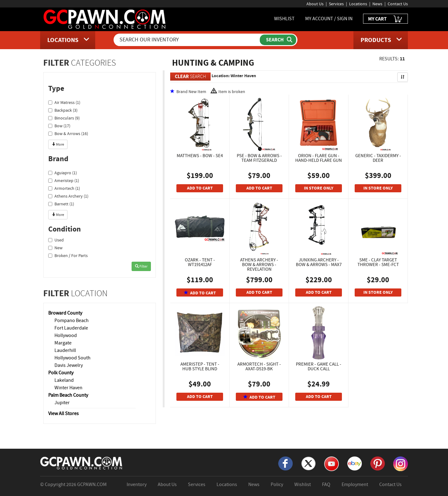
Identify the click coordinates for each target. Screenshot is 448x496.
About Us (315, 4)
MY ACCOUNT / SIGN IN (329, 19)
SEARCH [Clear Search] (190, 76)
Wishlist (303, 484)
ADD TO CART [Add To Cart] (200, 188)
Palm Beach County (68, 395)
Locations (358, 4)
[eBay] (355, 463)
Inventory (137, 484)
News (377, 4)
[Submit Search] (278, 40)
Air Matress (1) (64, 102)
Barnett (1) (61, 204)
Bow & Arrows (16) (68, 133)
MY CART (385, 19)
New (55, 248)
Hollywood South (72, 358)
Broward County (65, 313)
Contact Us (398, 4)
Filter (141, 266)
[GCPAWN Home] (82, 463)
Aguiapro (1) (63, 173)
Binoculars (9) (64, 118)
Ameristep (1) (64, 180)
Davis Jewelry (69, 365)
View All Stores (63, 414)
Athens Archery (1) (68, 196)
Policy (277, 484)
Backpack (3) (63, 110)
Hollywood (66, 335)
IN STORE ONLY (319, 188)
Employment (355, 484)
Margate (63, 343)
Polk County (61, 373)
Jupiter (62, 403)
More (58, 144)
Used (56, 240)
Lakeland (64, 380)
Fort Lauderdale (71, 328)
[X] (308, 463)
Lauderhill (65, 350)
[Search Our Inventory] (187, 40)
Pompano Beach (72, 321)
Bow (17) (59, 126)
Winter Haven (68, 388)
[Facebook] (285, 463)
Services (336, 4)
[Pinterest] (378, 463)
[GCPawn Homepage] (105, 19)
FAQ (326, 484)
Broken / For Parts (68, 255)
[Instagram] (401, 463)
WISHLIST (284, 19)
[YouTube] (331, 463)
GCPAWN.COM (92, 484)
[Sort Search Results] (403, 77)
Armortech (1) (64, 188)
